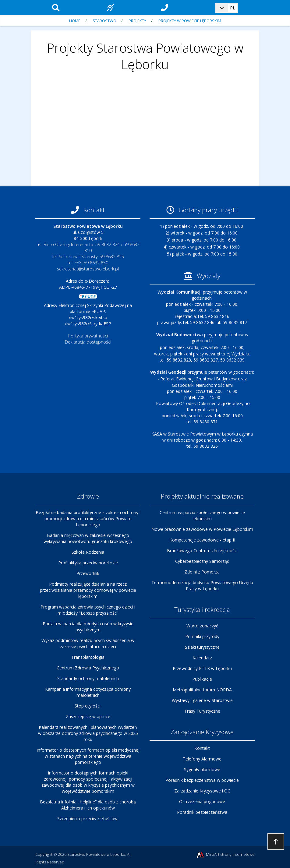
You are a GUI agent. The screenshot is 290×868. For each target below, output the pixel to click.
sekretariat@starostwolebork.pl (88, 269)
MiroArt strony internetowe (225, 855)
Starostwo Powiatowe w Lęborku (96, 854)
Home (75, 21)
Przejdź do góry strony (276, 842)
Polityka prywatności (88, 336)
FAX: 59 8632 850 (91, 263)
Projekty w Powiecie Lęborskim (190, 21)
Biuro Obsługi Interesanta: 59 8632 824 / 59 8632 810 (92, 247)
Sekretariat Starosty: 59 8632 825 (91, 257)
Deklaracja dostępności (88, 342)
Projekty (137, 21)
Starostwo (104, 21)
